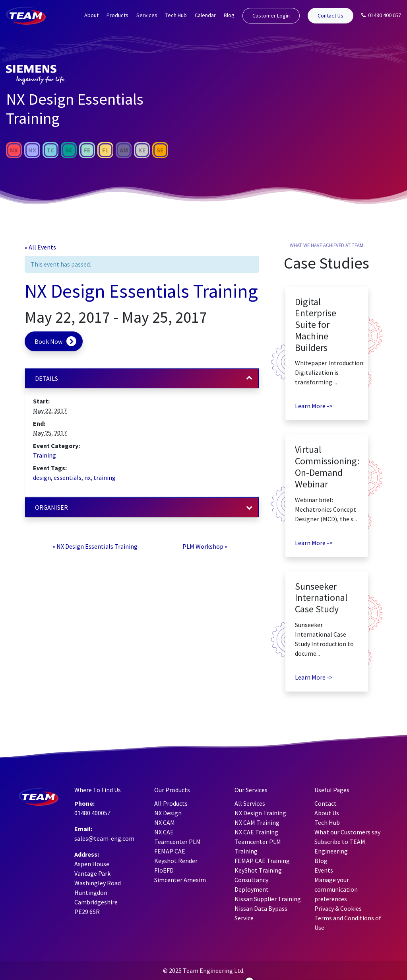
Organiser (51, 507)
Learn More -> (314, 406)
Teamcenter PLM (177, 842)
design (42, 477)
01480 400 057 (381, 15)
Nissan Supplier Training (268, 899)
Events (324, 870)
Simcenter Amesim (180, 880)
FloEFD (164, 870)
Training (45, 455)
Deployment (252, 889)
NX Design (168, 813)
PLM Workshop (205, 546)
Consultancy (251, 880)
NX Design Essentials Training (95, 546)
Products (117, 15)
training (105, 477)
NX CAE (164, 832)
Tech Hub (176, 15)
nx (87, 477)
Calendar (205, 15)
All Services (250, 803)
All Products (171, 803)
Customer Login (271, 16)
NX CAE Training (256, 832)
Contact (326, 803)
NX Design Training (260, 813)
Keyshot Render (176, 861)
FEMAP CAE (170, 851)
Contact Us (330, 16)
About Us (327, 813)
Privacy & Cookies (338, 908)
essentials (68, 477)
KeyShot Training (258, 870)
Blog (229, 15)
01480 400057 (92, 813)
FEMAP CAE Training (262, 861)
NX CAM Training (257, 822)
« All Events (40, 247)
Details (47, 378)
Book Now (48, 341)
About (91, 15)
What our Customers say (347, 832)
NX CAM (165, 822)
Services (147, 15)
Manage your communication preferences (336, 889)
